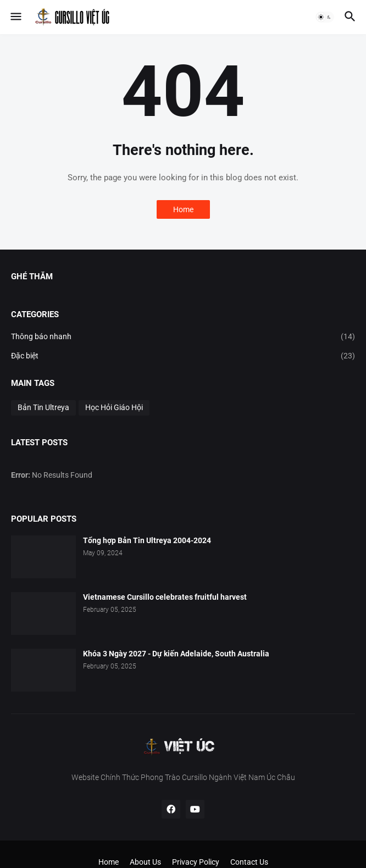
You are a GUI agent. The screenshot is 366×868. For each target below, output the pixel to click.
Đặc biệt (183, 356)
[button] (15, 17)
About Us (145, 862)
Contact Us (249, 862)
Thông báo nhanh (183, 337)
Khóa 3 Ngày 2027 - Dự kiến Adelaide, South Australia (176, 654)
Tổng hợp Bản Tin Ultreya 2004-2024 (147, 540)
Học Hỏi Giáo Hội (114, 407)
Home (183, 209)
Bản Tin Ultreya (43, 407)
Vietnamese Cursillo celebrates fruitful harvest (165, 597)
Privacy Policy (196, 862)
